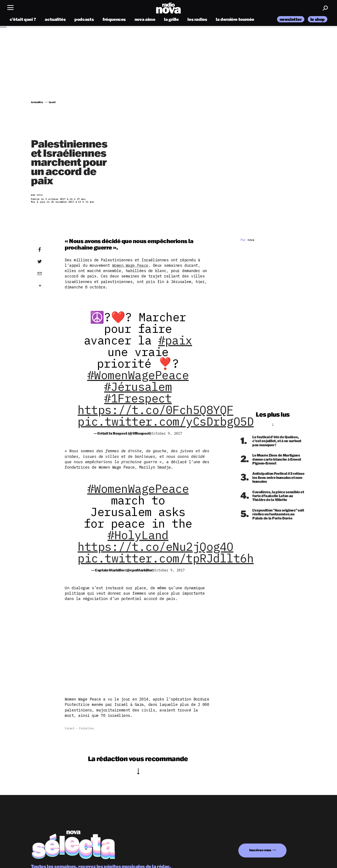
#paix (175, 340)
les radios (197, 20)
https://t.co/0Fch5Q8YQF (155, 410)
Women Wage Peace (130, 265)
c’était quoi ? (23, 20)
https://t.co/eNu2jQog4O (155, 547)
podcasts (84, 20)
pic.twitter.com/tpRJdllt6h (166, 558)
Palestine (86, 728)
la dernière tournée (235, 20)
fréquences (114, 20)
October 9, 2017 (167, 433)
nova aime (145, 20)
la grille (171, 20)
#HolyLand (138, 535)
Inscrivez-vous (260, 850)
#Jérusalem (138, 387)
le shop (318, 20)
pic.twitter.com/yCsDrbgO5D (166, 421)
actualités (55, 20)
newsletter (291, 20)
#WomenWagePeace (138, 375)
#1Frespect (138, 398)
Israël (70, 728)
